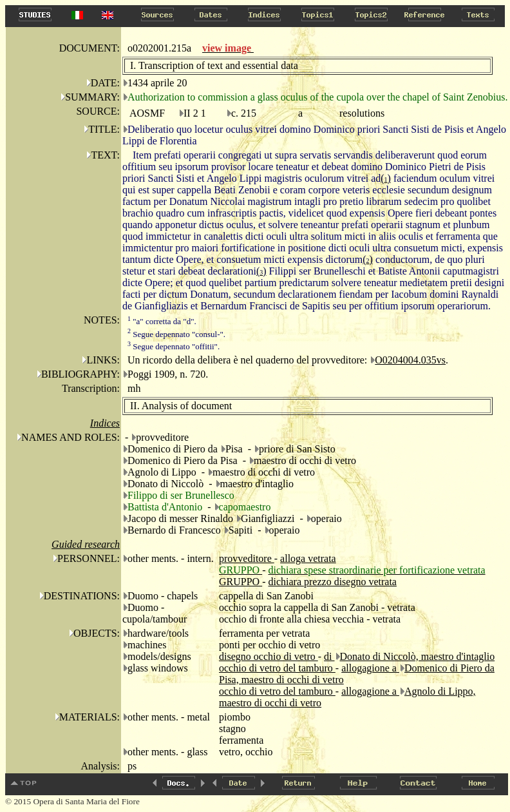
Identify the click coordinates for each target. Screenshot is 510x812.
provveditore (247, 558)
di (329, 656)
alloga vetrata (308, 558)
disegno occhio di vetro (269, 656)
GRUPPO (241, 582)
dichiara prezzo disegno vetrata (332, 582)
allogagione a (370, 668)
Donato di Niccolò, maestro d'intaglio (418, 656)
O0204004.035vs (410, 360)
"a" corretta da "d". (162, 321)
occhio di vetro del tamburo (277, 668)
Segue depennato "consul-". (176, 334)
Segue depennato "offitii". (174, 346)
